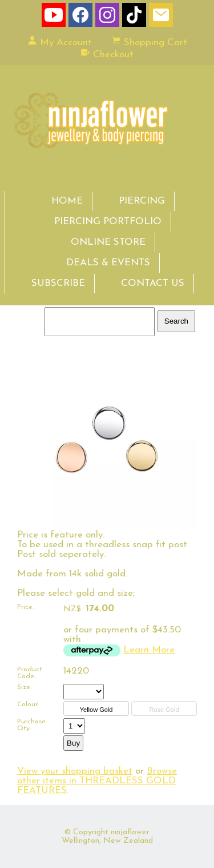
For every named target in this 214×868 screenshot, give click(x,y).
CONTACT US (153, 283)
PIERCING (142, 201)
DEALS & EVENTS (108, 263)
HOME (67, 201)
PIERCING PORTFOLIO (108, 222)
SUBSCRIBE (58, 283)
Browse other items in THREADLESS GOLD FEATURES (97, 781)
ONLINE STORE (108, 242)
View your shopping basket (75, 771)
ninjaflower (130, 832)
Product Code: (30, 673)
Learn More (149, 650)
